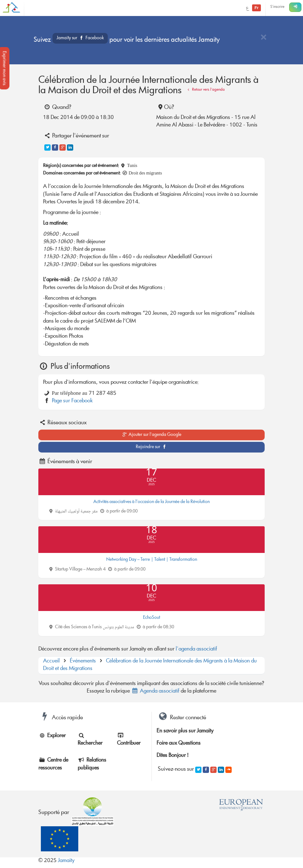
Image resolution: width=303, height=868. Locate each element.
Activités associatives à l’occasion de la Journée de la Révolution (151, 502)
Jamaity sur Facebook (80, 38)
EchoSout (151, 618)
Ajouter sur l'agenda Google (152, 435)
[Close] (263, 38)
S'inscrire (277, 7)
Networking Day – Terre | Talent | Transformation (152, 560)
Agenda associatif (155, 691)
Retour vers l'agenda (205, 90)
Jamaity (66, 861)
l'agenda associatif (196, 649)
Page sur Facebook (72, 401)
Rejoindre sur (152, 447)
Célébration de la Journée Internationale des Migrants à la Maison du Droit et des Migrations (150, 665)
